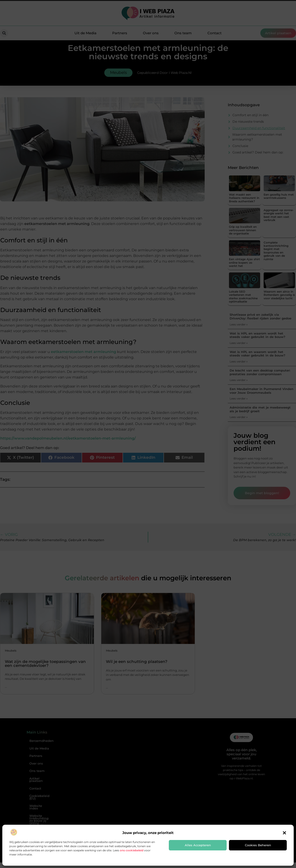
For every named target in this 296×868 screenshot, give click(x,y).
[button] (284, 833)
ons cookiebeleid (132, 850)
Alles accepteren (198, 845)
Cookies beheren (258, 845)
